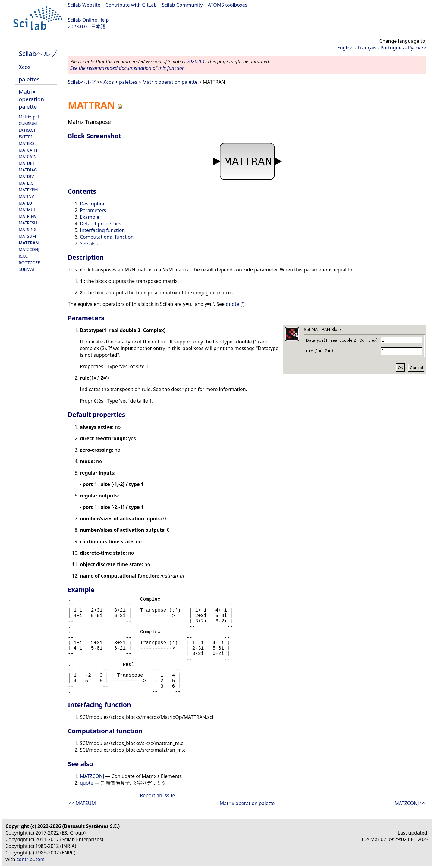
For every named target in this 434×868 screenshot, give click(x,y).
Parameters (93, 210)
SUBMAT (27, 269)
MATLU (25, 203)
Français (367, 48)
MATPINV (28, 216)
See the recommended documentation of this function (127, 68)
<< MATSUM (82, 803)
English (345, 48)
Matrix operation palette (31, 99)
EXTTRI (25, 137)
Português (392, 48)
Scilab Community (182, 5)
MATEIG (26, 183)
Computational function (107, 237)
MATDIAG (28, 170)
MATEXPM (28, 190)
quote (86, 783)
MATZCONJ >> (410, 803)
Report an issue (157, 795)
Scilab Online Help (88, 20)
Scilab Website (84, 5)
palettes (29, 79)
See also (89, 243)
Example (90, 217)
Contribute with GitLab (131, 5)
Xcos (25, 67)
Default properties (101, 224)
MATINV (26, 196)
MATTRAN (29, 243)
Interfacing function (102, 230)
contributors (31, 859)
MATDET (27, 163)
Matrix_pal (29, 117)
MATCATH (28, 150)
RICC (23, 256)
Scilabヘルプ (38, 53)
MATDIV (26, 176)
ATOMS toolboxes (228, 5)
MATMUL (27, 210)
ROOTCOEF (29, 263)
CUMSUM (28, 123)
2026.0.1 (196, 61)
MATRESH (28, 223)
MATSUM (27, 236)
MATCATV (28, 157)
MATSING (28, 229)
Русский (417, 48)
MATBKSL (28, 143)
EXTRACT (27, 130)
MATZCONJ (29, 249)
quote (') (235, 304)
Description (93, 204)
